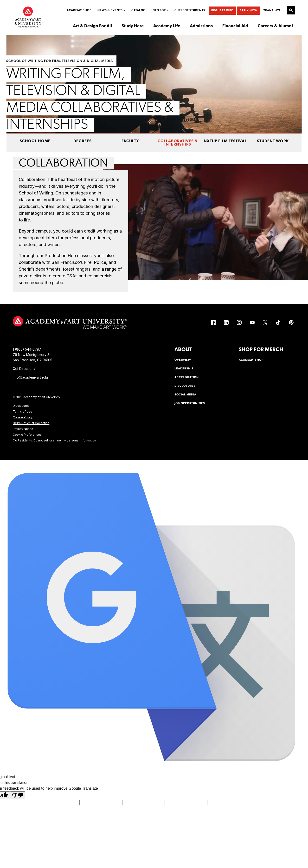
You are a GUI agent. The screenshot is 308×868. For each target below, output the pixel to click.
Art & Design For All (92, 26)
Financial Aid (235, 26)
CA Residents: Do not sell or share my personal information (54, 440)
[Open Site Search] (291, 10)
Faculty (130, 141)
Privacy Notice (23, 429)
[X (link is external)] (265, 322)
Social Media (185, 395)
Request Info (222, 11)
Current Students (190, 10)
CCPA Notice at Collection (31, 423)
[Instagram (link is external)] (239, 322)
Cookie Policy (23, 417)
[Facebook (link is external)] (213, 322)
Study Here (133, 26)
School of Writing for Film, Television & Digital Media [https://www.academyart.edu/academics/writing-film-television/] (60, 61)
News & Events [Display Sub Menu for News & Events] (110, 10)
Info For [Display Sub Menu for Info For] (159, 10)
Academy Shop (79, 10)
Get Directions (24, 369)
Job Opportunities (190, 403)
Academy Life (167, 26)
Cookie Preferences (27, 435)
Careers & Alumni (275, 26)
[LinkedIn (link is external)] (226, 322)
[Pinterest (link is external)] (291, 322)
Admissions (201, 26)
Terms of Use (22, 411)
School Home (35, 141)
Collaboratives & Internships (178, 143)
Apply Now (248, 11)
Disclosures (21, 406)
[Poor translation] (18, 795)
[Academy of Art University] (29, 17)
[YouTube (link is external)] (252, 322)
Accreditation (187, 377)
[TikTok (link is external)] (278, 322)
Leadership (184, 369)
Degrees (83, 141)
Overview (183, 360)
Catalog (138, 10)
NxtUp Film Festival (225, 141)
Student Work (273, 141)
